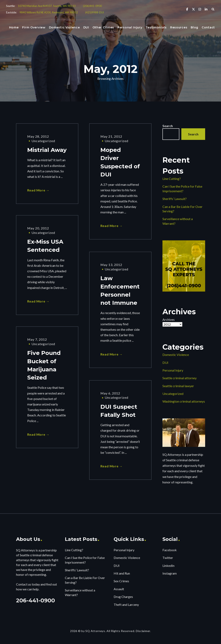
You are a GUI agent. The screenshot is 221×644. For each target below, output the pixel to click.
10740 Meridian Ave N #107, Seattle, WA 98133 (47, 6)
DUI (86, 27)
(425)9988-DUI (95, 12)
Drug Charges (123, 597)
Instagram (170, 573)
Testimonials (156, 27)
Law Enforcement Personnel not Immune (120, 291)
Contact (208, 27)
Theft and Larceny (126, 605)
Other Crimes (103, 27)
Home (14, 27)
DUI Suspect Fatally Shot (119, 411)
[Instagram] (200, 9)
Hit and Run (122, 573)
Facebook (170, 550)
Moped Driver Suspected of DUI (120, 163)
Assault (119, 589)
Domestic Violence (64, 27)
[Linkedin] (206, 9)
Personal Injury (130, 27)
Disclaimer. (143, 631)
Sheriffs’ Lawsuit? (175, 199)
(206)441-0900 (92, 6)
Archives (169, 319)
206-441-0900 (35, 600)
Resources (179, 27)
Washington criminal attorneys (184, 401)
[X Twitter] (193, 9)
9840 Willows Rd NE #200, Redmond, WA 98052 (49, 12)
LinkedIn (168, 566)
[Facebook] (187, 9)
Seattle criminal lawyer (178, 386)
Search (168, 126)
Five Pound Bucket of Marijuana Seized (44, 366)
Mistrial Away (47, 150)
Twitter (168, 558)
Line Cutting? (172, 179)
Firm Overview (34, 27)
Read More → (38, 191)
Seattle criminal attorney (180, 378)
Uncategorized (43, 141)
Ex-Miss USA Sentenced (45, 246)
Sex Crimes (121, 581)
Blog (194, 27)
